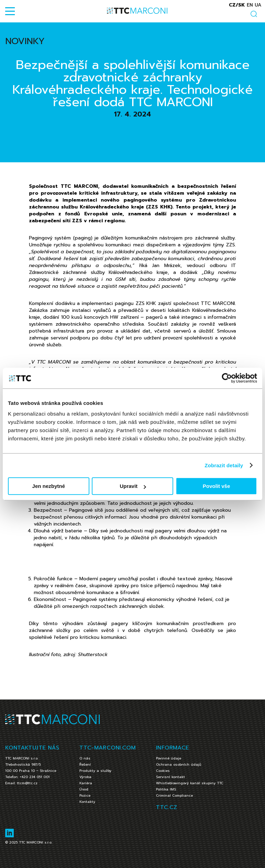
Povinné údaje (169, 758)
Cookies (163, 771)
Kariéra (86, 783)
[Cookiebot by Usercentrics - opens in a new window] (227, 378)
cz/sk (237, 5)
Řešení (85, 764)
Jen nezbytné (48, 486)
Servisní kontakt (170, 777)
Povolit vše (217, 486)
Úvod (84, 789)
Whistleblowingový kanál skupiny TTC (190, 783)
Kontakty (87, 802)
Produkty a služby (95, 771)
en (250, 5)
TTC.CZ (166, 807)
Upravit (133, 486)
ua (258, 5)
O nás (85, 758)
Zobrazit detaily (224, 465)
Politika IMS (166, 789)
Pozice (85, 795)
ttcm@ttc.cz (27, 783)
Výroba (85, 777)
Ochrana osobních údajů (179, 764)
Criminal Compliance (174, 795)
